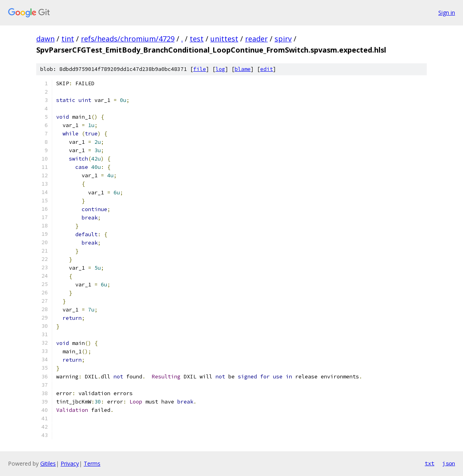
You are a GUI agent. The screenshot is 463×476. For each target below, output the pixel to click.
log (220, 69)
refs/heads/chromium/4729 (128, 39)
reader (256, 39)
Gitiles (48, 463)
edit (267, 69)
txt (430, 463)
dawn (45, 39)
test (197, 39)
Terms (92, 463)
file (200, 69)
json (449, 463)
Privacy (70, 463)
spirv (283, 39)
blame (243, 69)
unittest (224, 39)
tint (68, 39)
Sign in (447, 13)
